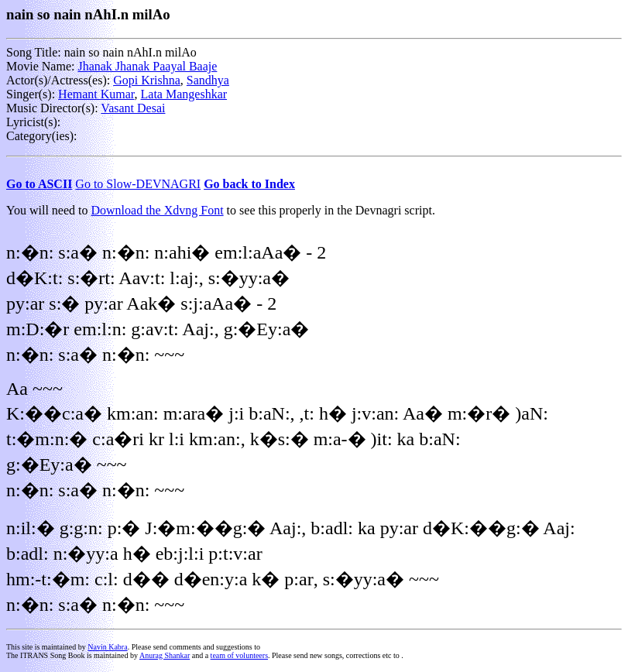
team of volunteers (239, 655)
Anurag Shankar (165, 655)
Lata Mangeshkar (184, 94)
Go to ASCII (39, 184)
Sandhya (208, 80)
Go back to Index (249, 184)
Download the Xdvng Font (158, 210)
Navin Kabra (107, 647)
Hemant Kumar (96, 94)
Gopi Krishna (147, 80)
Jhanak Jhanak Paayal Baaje (147, 66)
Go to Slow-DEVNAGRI (138, 184)
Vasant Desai (133, 108)
